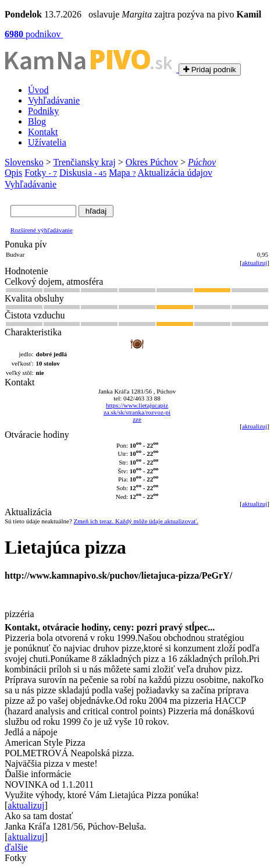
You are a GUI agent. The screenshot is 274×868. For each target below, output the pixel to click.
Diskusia (83, 173)
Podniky (43, 111)
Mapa (122, 173)
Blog (37, 121)
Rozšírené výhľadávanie (42, 230)
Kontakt (43, 132)
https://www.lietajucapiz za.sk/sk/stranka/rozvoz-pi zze (137, 412)
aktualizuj (255, 263)
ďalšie (16, 847)
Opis (13, 173)
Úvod (38, 90)
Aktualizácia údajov (175, 173)
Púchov (202, 162)
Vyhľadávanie (54, 100)
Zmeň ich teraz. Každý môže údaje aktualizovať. (136, 521)
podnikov (34, 34)
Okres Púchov (152, 162)
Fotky (41, 173)
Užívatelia (47, 142)
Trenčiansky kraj (84, 162)
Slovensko (24, 162)
